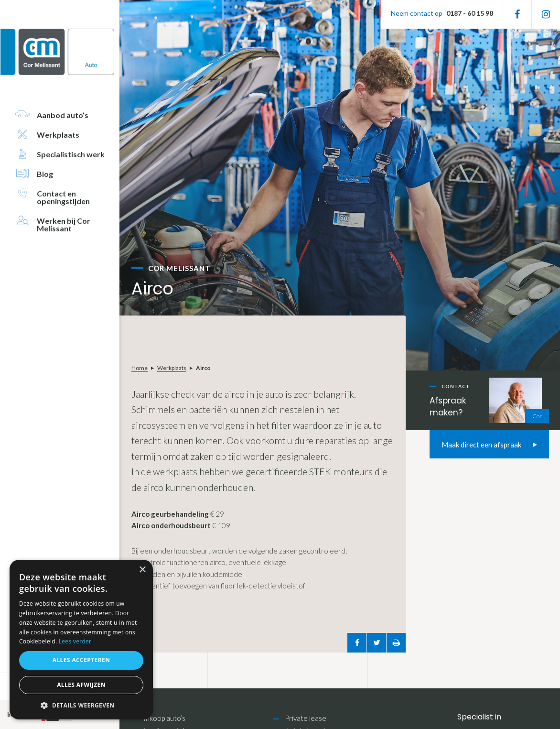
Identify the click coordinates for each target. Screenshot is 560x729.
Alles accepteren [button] (81, 660)
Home (140, 368)
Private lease (306, 718)
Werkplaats (172, 368)
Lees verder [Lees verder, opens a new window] (75, 641)
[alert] (81, 640)
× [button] (142, 570)
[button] (81, 705)
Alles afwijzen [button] (81, 685)
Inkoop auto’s (164, 718)
